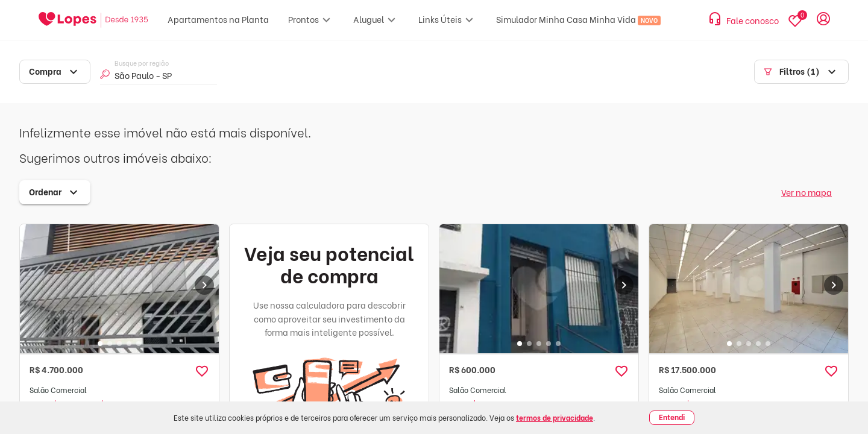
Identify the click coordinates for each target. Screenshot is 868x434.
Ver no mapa (807, 192)
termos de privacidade (555, 417)
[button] (202, 371)
